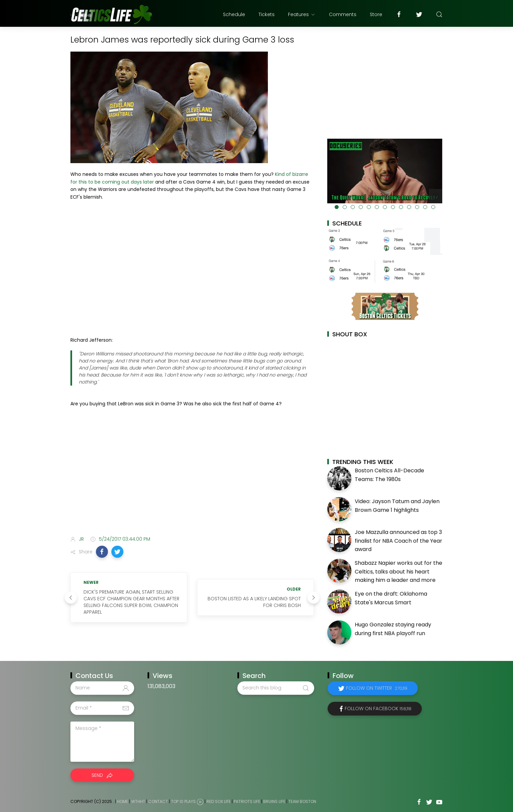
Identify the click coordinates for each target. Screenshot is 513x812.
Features (302, 14)
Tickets (267, 14)
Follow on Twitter (377, 688)
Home (123, 801)
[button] (102, 552)
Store (376, 14)
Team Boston (302, 801)
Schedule (234, 14)
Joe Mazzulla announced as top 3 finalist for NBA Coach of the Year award (398, 541)
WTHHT (138, 801)
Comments (343, 14)
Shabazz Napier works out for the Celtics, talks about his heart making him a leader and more (398, 571)
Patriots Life (247, 801)
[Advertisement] (192, 478)
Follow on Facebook (378, 708)
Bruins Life (274, 801)
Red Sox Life (219, 801)
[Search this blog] (276, 688)
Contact (158, 801)
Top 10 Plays (183, 801)
